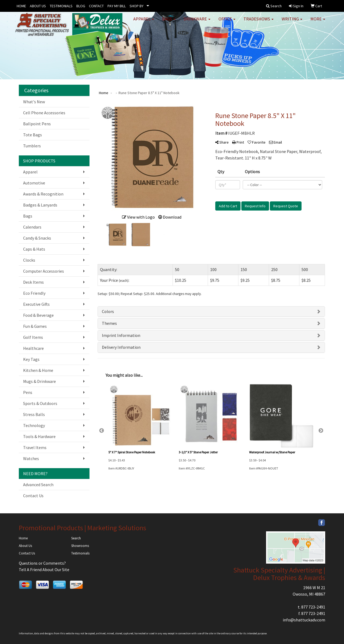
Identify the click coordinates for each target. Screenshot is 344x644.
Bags (169, 22)
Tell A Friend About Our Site (44, 570)
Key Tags (31, 359)
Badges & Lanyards (40, 205)
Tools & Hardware (39, 436)
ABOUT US (38, 6)
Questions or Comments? (42, 563)
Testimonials (80, 553)
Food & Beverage (38, 315)
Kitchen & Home (38, 370)
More (318, 22)
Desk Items (33, 282)
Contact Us (33, 496)
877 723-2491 (313, 607)
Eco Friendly (34, 293)
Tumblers (32, 146)
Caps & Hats (34, 249)
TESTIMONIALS (61, 6)
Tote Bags (33, 135)
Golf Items (33, 337)
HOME (21, 6)
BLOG (81, 6)
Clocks (29, 260)
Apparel (144, 22)
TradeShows (259, 22)
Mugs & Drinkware (40, 381)
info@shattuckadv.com (304, 620)
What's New (34, 102)
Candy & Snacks (37, 238)
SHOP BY (137, 6)
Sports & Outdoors (40, 403)
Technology (34, 425)
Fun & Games (35, 326)
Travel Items (35, 447)
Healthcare (33, 348)
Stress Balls (34, 414)
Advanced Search (38, 485)
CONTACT (96, 6)
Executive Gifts (36, 304)
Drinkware (197, 22)
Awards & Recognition (43, 194)
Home (23, 538)
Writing (292, 22)
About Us (25, 546)
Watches (31, 458)
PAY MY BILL (117, 6)
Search (76, 538)
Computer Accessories (44, 271)
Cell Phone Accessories (44, 113)
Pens (28, 392)
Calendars (32, 227)
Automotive (34, 183)
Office (227, 22)
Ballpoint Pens (37, 124)
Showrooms (80, 546)
